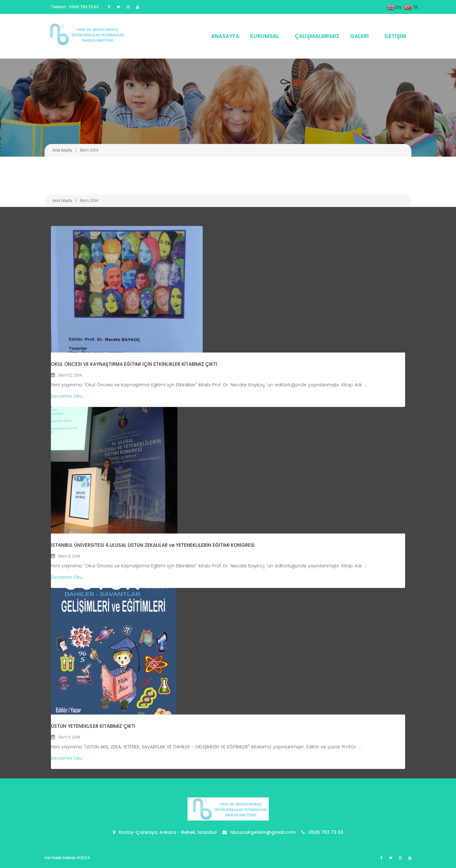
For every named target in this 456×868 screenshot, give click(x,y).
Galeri (359, 36)
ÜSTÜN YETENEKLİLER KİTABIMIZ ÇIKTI (93, 726)
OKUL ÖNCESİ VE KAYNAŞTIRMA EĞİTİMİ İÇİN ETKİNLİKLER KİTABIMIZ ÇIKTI (134, 364)
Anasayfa (225, 36)
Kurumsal (265, 36)
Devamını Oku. (67, 396)
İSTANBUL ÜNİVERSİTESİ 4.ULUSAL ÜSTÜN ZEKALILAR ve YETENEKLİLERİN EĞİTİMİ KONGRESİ (153, 545)
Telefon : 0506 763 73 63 (75, 7)
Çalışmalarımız (317, 36)
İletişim (395, 36)
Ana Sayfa (62, 150)
